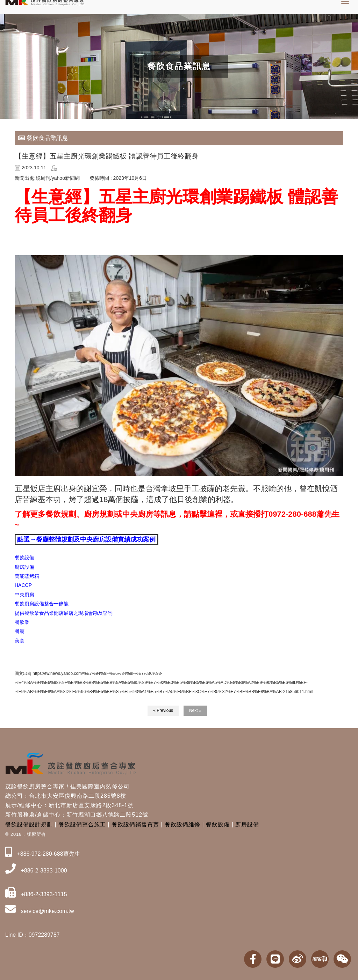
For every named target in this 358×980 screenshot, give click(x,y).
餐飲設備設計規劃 (29, 824)
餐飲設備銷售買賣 (135, 824)
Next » (195, 710)
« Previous (163, 710)
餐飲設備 (218, 824)
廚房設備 (247, 824)
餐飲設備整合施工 (82, 824)
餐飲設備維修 (182, 824)
